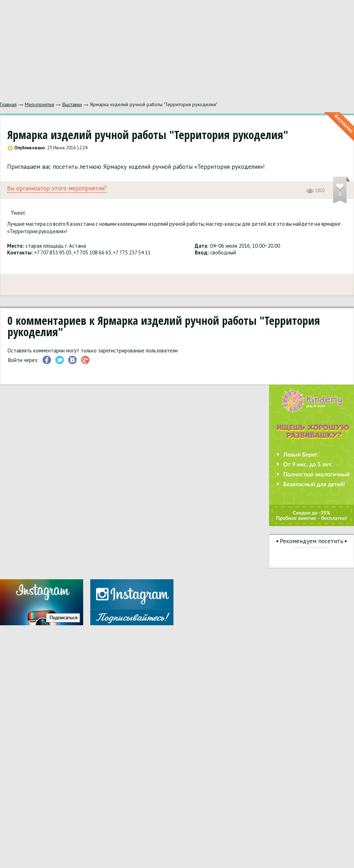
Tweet (18, 213)
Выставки (72, 104)
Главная (8, 104)
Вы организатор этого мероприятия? (57, 188)
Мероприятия (39, 104)
